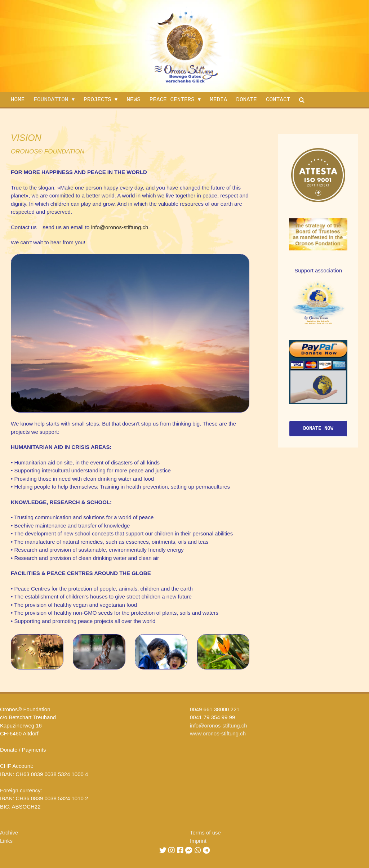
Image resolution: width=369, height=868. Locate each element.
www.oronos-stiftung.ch (218, 733)
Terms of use (205, 833)
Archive (9, 833)
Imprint (198, 841)
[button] (304, 100)
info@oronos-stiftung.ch (120, 227)
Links (6, 841)
